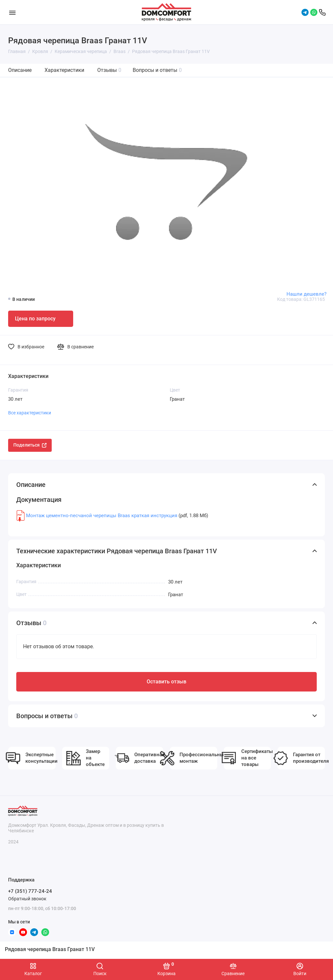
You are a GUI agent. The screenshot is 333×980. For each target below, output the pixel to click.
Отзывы (109, 70)
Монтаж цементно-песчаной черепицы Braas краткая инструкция (102, 516)
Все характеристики (30, 413)
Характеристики (64, 70)
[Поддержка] (322, 12)
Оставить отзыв (166, 682)
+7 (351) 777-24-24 (30, 891)
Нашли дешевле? (306, 294)
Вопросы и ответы (157, 70)
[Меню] (12, 12)
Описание (20, 70)
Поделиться (30, 445)
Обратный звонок (27, 899)
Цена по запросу (35, 319)
